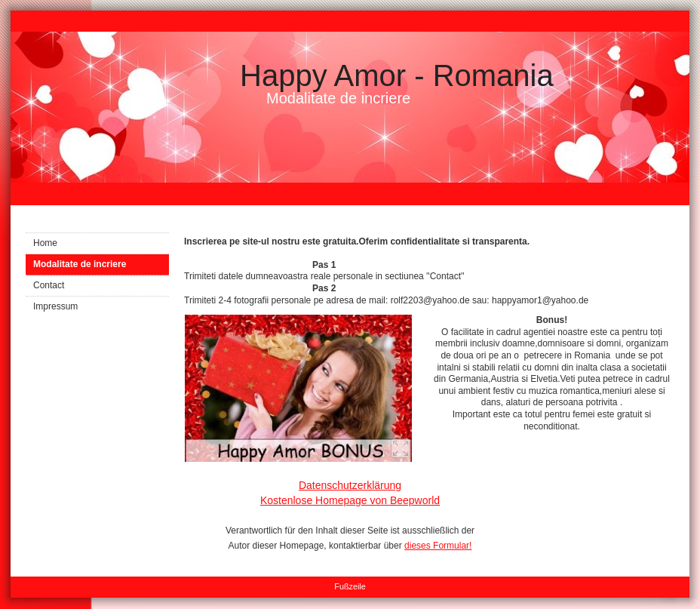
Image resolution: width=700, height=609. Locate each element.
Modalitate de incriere (80, 264)
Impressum (55, 306)
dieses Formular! (438, 546)
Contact (49, 285)
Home (45, 243)
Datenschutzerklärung (350, 485)
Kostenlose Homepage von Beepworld (350, 500)
